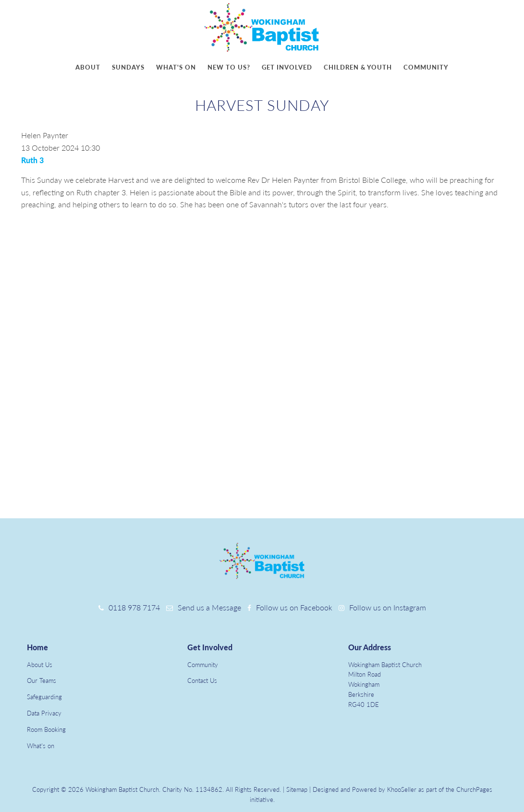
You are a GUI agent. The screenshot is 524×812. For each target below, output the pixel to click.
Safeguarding (44, 697)
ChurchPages (474, 789)
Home (37, 647)
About (88, 67)
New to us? (229, 67)
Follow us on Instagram (388, 607)
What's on (176, 67)
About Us (40, 665)
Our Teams (42, 681)
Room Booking (46, 729)
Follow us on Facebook (294, 607)
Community (426, 67)
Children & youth (358, 67)
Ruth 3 (32, 160)
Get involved (287, 67)
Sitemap (297, 789)
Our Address (370, 647)
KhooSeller (402, 789)
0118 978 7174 (134, 607)
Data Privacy (44, 713)
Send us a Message (209, 607)
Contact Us (202, 681)
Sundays (128, 67)
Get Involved (210, 647)
